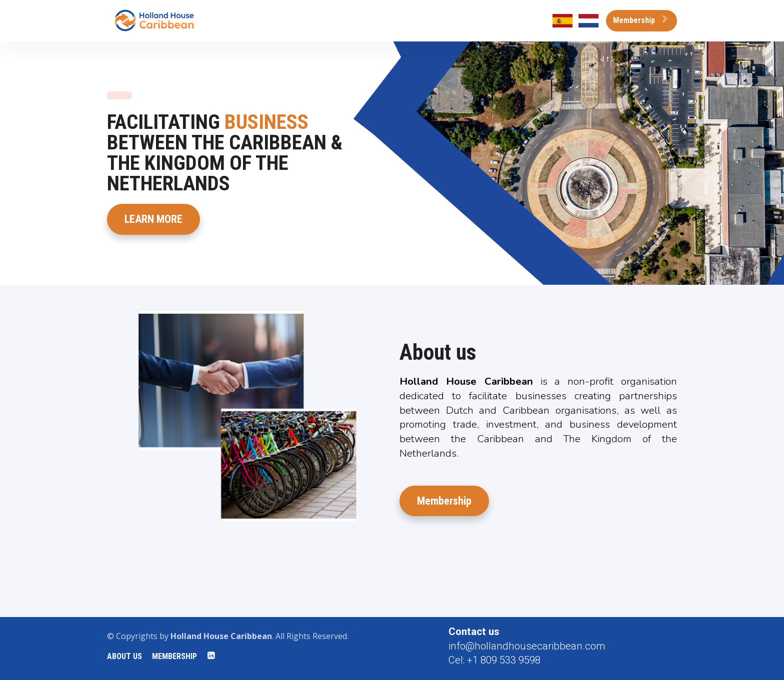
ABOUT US (124, 656)
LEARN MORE (153, 219)
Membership (640, 20)
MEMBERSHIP (174, 656)
